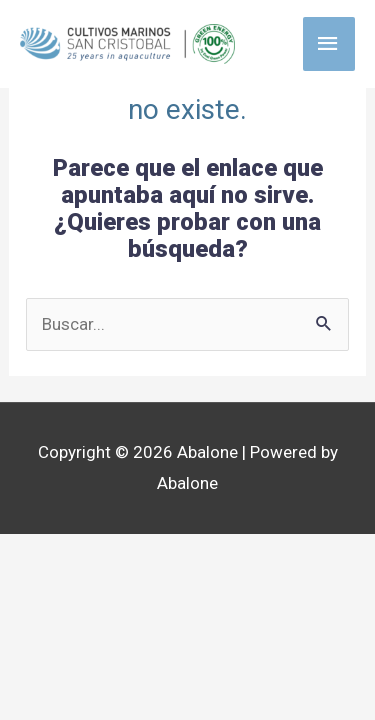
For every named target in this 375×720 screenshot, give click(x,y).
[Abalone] (127, 44)
